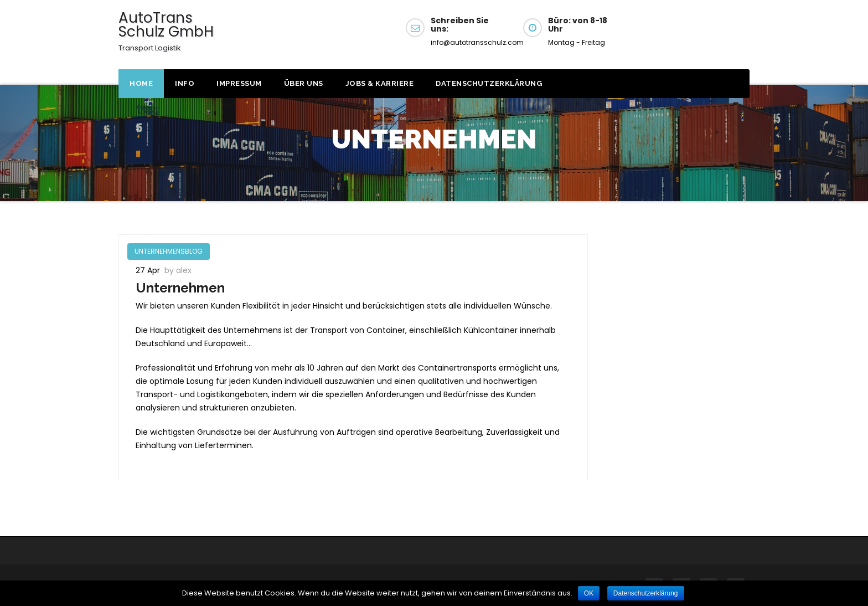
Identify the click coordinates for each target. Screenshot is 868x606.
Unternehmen (180, 288)
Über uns (304, 83)
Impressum (239, 83)
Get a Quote (696, 32)
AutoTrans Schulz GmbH (166, 30)
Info (185, 83)
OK (589, 593)
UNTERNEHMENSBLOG (169, 251)
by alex (178, 270)
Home (141, 83)
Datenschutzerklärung (489, 83)
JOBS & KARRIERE (380, 83)
